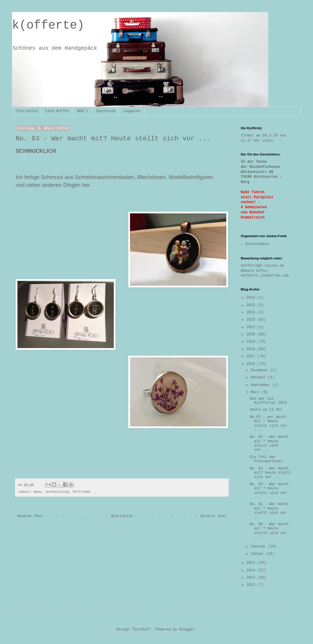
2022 (252, 327)
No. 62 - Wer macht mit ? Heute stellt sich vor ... (269, 491)
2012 (252, 585)
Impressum (105, 111)
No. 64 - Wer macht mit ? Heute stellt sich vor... (269, 443)
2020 (252, 335)
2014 (252, 570)
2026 (252, 298)
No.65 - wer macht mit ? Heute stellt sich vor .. (268, 424)
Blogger (187, 630)
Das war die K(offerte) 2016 (268, 401)
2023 (252, 320)
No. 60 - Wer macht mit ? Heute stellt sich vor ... (269, 531)
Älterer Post (214, 516)
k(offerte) (48, 25)
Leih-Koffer (57, 111)
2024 (252, 313)
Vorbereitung (57, 492)
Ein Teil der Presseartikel (266, 459)
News (38, 492)
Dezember (260, 370)
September (262, 385)
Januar (258, 554)
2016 (252, 364)
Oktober (259, 378)
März (256, 392)
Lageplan (132, 111)
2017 (252, 357)
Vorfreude (81, 492)
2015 (252, 563)
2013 (252, 578)
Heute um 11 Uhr (266, 410)
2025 (252, 305)
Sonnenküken (257, 244)
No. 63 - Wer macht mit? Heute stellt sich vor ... (270, 473)
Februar (259, 547)
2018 (252, 349)
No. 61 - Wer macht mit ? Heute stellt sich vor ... (269, 511)
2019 (252, 342)
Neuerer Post (30, 516)
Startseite (27, 111)
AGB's (82, 111)
